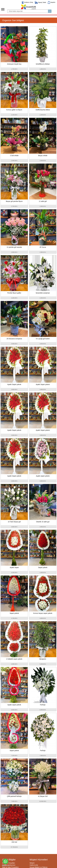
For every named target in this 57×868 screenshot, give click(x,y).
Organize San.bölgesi (13, 20)
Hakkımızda (34, 865)
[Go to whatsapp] (5, 861)
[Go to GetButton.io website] (5, 866)
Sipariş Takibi (40, 2)
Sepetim (52, 2)
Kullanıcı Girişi (27, 2)
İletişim (32, 863)
